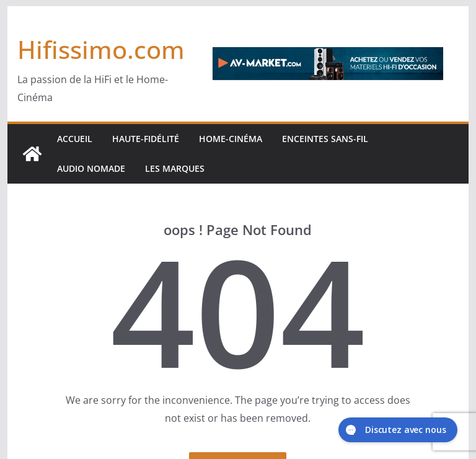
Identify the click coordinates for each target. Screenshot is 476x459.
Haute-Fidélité (146, 139)
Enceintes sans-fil (325, 139)
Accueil (75, 139)
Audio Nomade (91, 168)
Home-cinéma (231, 139)
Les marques (175, 168)
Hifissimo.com (101, 49)
